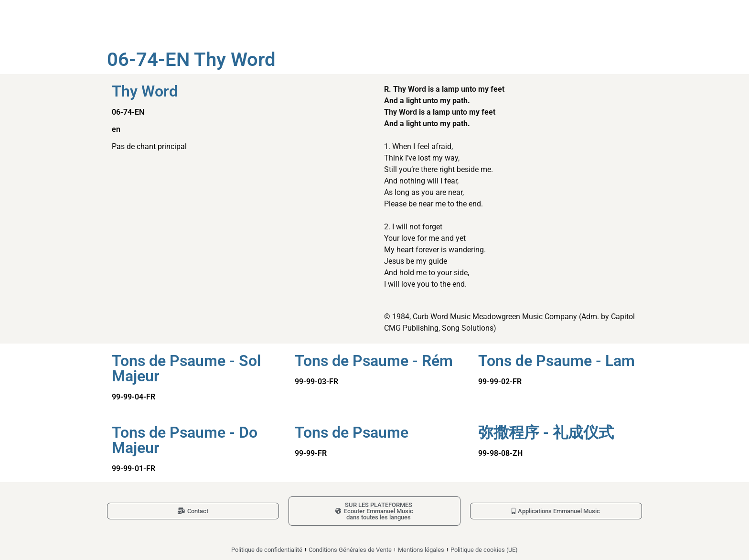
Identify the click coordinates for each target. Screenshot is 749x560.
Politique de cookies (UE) (484, 550)
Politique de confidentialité (267, 550)
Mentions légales (421, 550)
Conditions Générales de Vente (350, 550)
